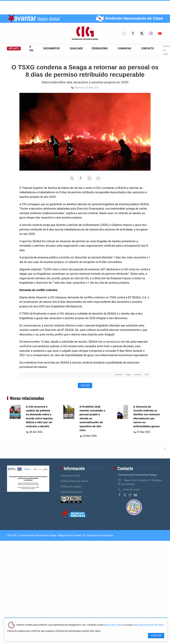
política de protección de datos (148, 625)
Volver (85, 385)
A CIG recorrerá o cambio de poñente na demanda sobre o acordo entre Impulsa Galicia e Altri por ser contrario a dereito (39, 417)
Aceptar (156, 636)
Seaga (128, 375)
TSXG (146, 375)
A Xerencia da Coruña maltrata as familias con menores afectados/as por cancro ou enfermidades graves (147, 417)
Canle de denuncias (71, 492)
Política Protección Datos (74, 481)
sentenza (137, 375)
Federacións (100, 48)
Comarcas (125, 48)
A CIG (31, 48)
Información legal (70, 476)
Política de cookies (71, 487)
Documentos (52, 48)
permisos (119, 375)
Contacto (148, 48)
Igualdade (76, 48)
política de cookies (113, 625)
